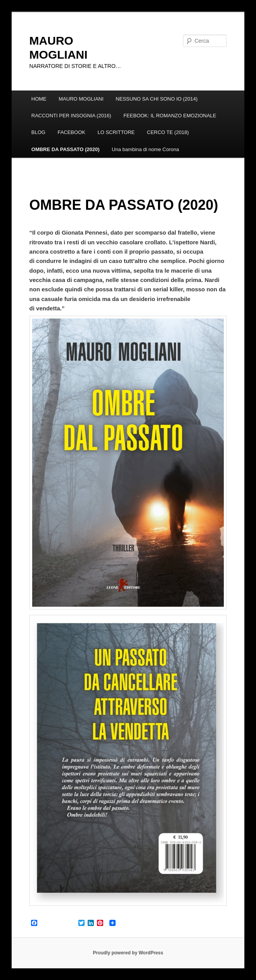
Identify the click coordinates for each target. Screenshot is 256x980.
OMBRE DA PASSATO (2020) (66, 149)
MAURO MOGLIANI (81, 99)
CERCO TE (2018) (168, 132)
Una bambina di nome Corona (145, 149)
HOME (39, 99)
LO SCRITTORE (116, 132)
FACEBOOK (71, 132)
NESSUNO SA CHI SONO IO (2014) (157, 99)
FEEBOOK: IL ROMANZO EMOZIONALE (170, 116)
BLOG (38, 132)
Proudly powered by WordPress (128, 953)
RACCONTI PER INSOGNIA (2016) (71, 116)
